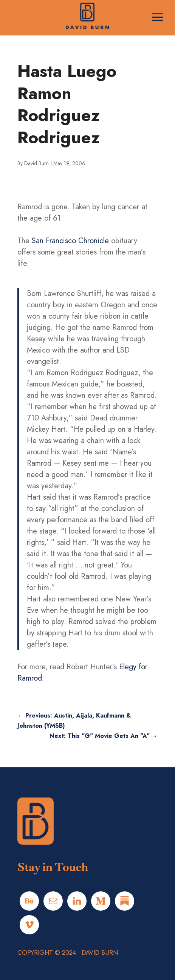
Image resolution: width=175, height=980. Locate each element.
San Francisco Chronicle (70, 241)
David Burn (36, 163)
